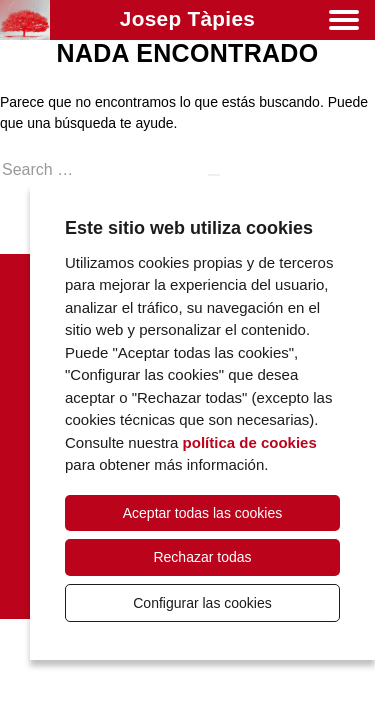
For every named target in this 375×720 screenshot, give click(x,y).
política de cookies (250, 442)
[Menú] (344, 23)
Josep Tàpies (187, 18)
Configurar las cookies (202, 603)
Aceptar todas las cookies (203, 513)
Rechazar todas (202, 557)
